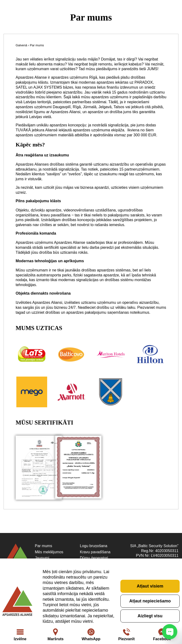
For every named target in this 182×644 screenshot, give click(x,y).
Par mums (43, 546)
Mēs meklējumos (49, 552)
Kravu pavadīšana (95, 552)
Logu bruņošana (94, 546)
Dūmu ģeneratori (94, 558)
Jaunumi (42, 558)
